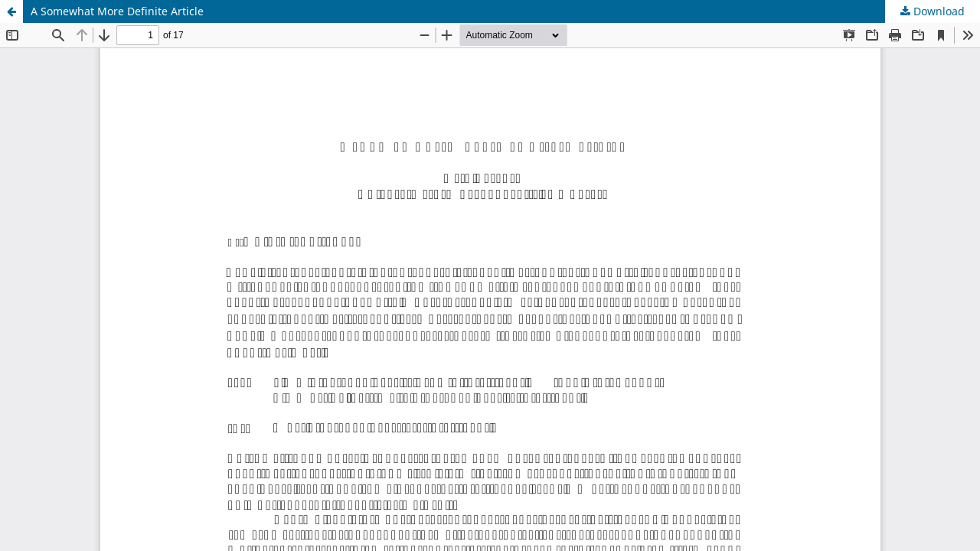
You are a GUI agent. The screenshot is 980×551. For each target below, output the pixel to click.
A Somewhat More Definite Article (117, 11)
